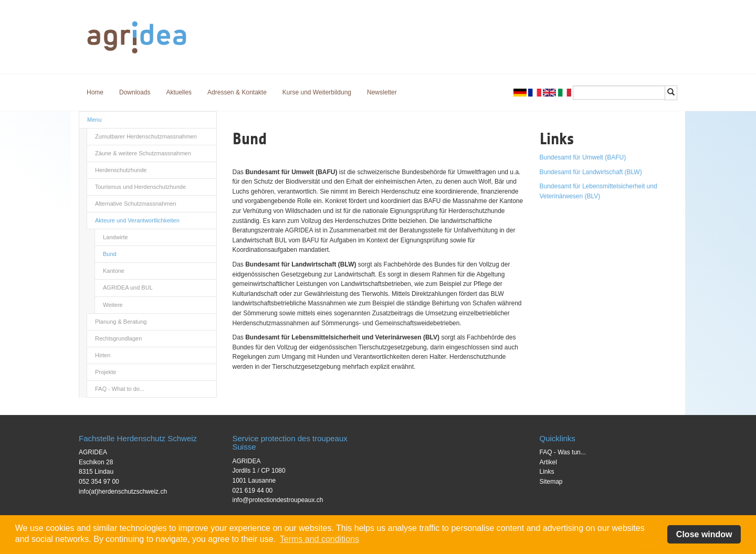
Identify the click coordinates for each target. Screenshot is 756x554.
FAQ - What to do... (120, 389)
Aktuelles (179, 92)
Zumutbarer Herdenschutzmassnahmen (146, 136)
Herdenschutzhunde (121, 170)
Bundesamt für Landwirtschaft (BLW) (591, 172)
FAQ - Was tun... (563, 452)
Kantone (114, 271)
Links (547, 472)
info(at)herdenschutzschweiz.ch (123, 492)
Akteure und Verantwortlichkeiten (137, 220)
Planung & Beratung (121, 322)
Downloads (135, 92)
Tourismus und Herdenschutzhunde (140, 187)
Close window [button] (704, 534)
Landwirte (115, 237)
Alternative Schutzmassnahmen (136, 204)
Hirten (103, 355)
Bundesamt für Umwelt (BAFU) (583, 157)
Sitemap (551, 482)
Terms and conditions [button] (319, 539)
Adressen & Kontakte (237, 92)
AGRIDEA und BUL (128, 287)
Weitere (113, 305)
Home (95, 92)
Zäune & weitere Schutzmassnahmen (143, 153)
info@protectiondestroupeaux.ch (278, 500)
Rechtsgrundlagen (118, 338)
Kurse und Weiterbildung (317, 92)
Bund (110, 254)
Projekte (106, 372)
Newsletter (382, 92)
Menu (94, 120)
